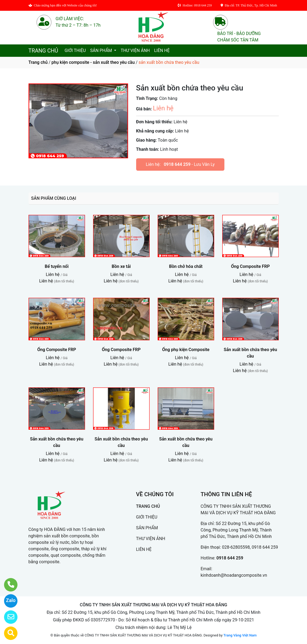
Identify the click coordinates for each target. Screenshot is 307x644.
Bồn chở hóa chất (186, 266)
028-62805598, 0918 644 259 (250, 547)
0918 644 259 (177, 164)
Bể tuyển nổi (57, 266)
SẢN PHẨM (102, 50)
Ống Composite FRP (250, 266)
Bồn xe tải (121, 266)
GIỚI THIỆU (75, 50)
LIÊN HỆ (162, 50)
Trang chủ (38, 62)
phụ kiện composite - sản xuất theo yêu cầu (93, 62)
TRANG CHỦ (43, 51)
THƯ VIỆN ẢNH (135, 50)
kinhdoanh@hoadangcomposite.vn (234, 575)
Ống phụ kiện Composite (186, 350)
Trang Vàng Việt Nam (240, 635)
